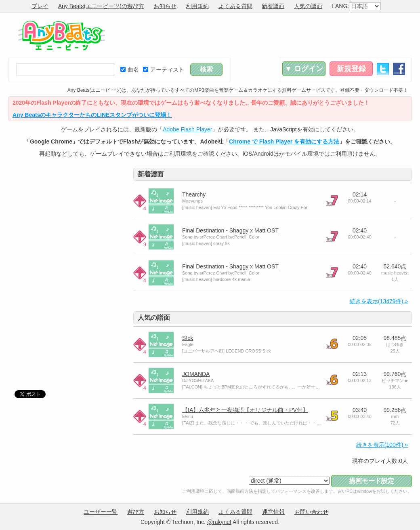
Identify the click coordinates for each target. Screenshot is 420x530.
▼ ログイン (304, 69)
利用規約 (197, 6)
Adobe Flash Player (187, 129)
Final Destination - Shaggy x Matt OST (230, 230)
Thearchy (194, 194)
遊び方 (136, 512)
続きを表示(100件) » (382, 445)
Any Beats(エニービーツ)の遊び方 (101, 6)
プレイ (40, 6)
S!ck (188, 338)
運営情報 (273, 512)
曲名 (130, 70)
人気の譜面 (308, 6)
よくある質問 (235, 6)
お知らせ (165, 6)
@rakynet (219, 522)
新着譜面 (273, 6)
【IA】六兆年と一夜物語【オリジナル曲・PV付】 (245, 410)
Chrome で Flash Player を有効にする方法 (284, 141)
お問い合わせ (311, 512)
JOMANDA (196, 374)
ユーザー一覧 (101, 512)
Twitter (383, 69)
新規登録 (351, 69)
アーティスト (164, 70)
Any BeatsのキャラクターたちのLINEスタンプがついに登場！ (92, 115)
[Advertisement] (265, 35)
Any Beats (62, 36)
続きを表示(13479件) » (379, 301)
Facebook (399, 69)
